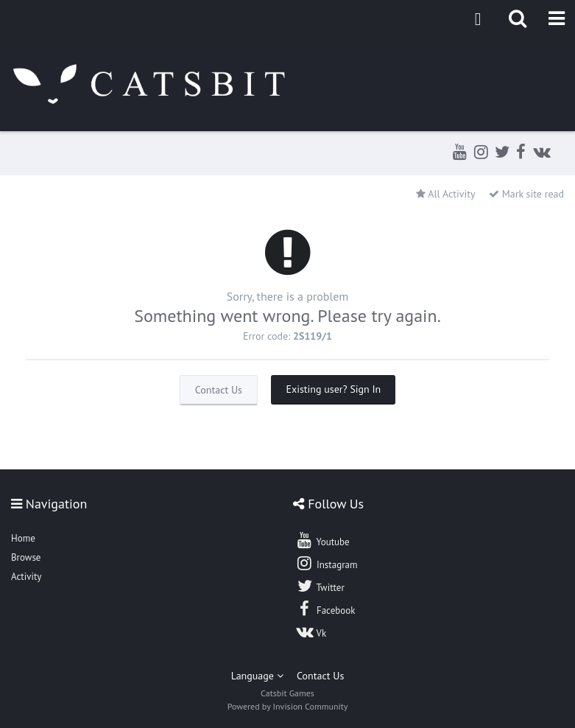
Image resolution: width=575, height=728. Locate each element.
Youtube (322, 540)
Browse (26, 557)
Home (23, 538)
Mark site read (526, 194)
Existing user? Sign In (333, 389)
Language (257, 676)
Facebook (325, 609)
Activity (26, 577)
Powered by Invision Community (288, 706)
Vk (311, 631)
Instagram (326, 563)
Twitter (320, 586)
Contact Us (219, 390)
